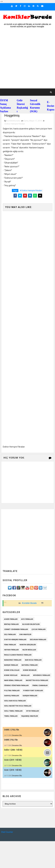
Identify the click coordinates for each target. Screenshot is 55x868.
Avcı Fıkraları (27, 619)
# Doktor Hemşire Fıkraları (31, 191)
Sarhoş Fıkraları (12, 696)
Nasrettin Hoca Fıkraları (37, 680)
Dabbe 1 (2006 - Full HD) (13, 750)
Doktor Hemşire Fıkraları (15, 124)
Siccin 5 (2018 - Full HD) (13, 770)
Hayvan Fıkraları (11, 650)
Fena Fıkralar (10, 645)
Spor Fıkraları (32, 711)
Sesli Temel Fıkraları (13, 711)
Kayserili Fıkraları (30, 665)
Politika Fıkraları (12, 691)
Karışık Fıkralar (11, 665)
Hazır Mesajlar (29, 650)
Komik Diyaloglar (12, 670)
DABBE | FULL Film (11, 740)
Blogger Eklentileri (31, 624)
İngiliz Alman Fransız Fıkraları (18, 655)
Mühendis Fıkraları (42, 675)
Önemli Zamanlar (40, 685)
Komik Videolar (11, 675)
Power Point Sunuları (33, 691)
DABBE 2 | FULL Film (12, 730)
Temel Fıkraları (11, 716)
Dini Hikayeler (25, 634)
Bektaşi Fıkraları (11, 624)
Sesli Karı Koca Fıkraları (15, 701)
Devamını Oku (17, 735)
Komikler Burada (29, 603)
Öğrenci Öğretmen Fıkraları (16, 685)
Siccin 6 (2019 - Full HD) (13, 760)
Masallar (25, 675)
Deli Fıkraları (10, 634)
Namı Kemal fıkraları (13, 680)
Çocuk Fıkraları (38, 629)
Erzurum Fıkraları (38, 640)
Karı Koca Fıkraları (33, 660)
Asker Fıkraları (11, 619)
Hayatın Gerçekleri (28, 645)
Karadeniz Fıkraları (13, 660)
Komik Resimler (30, 670)
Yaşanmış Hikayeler (29, 716)
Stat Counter (7, 832)
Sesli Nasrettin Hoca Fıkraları (18, 706)
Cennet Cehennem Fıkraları (16, 629)
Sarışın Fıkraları (30, 696)
